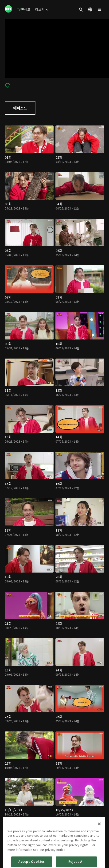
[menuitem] (24, 9)
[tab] (20, 108)
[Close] (99, 836)
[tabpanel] (54, 480)
